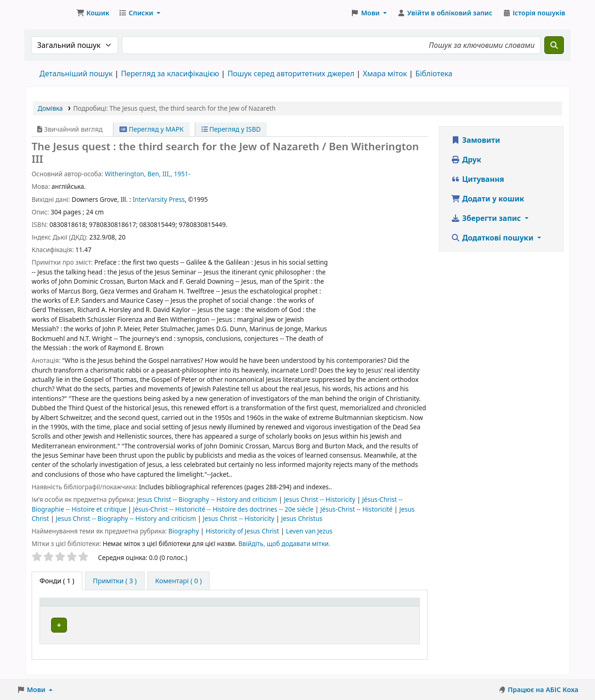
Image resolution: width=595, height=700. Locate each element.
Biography (184, 531)
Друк (466, 160)
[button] (93, 13)
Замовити (476, 140)
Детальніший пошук (76, 73)
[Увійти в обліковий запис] (445, 13)
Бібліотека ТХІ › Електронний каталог (49, 13)
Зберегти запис (487, 218)
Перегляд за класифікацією (170, 73)
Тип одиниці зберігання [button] (85, 607)
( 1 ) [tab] (57, 581)
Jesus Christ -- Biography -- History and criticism (208, 499)
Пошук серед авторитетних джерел (291, 73)
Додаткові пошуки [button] (493, 238)
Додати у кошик (488, 199)
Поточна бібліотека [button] (194, 607)
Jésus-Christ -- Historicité (357, 509)
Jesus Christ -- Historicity (321, 499)
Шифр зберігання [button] (290, 607)
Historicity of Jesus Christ (243, 531)
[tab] (115, 581)
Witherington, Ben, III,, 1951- (147, 174)
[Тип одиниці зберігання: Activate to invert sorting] (98, 607)
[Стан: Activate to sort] (398, 607)
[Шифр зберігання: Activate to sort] (316, 607)
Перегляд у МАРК (152, 129)
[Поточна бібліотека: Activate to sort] (206, 607)
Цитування (477, 179)
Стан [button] (388, 607)
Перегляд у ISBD (231, 129)
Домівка (50, 108)
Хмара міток (385, 73)
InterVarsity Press (159, 199)
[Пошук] (554, 45)
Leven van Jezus (309, 531)
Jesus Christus (302, 518)
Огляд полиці (331, 625)
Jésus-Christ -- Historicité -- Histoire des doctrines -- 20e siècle (224, 509)
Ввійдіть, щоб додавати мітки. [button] (284, 543)
